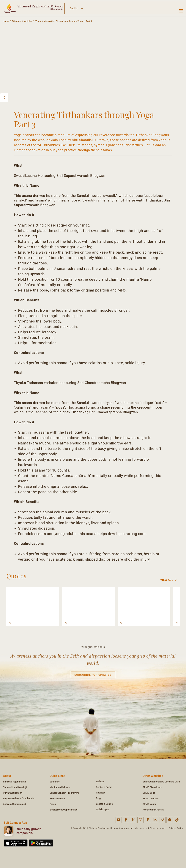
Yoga (38, 21)
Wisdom (17, 21)
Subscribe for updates (93, 677)
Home (6, 21)
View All (169, 580)
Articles (28, 21)
